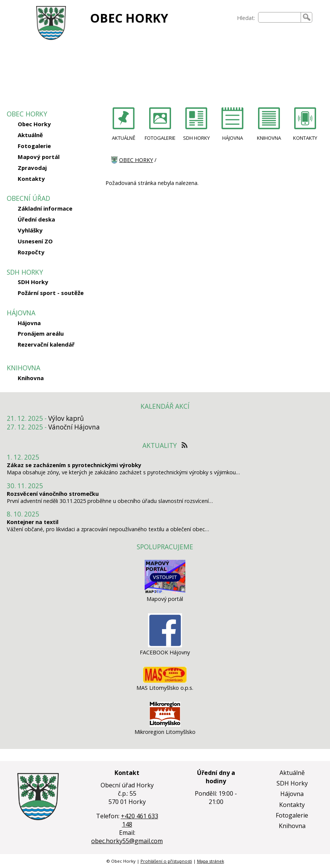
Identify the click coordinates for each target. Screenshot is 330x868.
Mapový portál (39, 157)
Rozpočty (31, 252)
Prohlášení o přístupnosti (166, 861)
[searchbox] (280, 17)
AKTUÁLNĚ (124, 138)
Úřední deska (36, 219)
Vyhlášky (30, 230)
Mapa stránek (211, 861)
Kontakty (31, 179)
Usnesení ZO (35, 241)
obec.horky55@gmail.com (127, 841)
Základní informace (45, 208)
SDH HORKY (196, 138)
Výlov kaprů (66, 418)
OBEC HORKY (129, 18)
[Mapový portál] (165, 592)
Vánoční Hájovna (74, 427)
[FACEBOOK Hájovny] (165, 645)
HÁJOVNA (233, 138)
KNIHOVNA (269, 138)
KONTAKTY (305, 138)
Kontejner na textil (33, 522)
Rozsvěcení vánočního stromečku (53, 494)
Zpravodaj (32, 168)
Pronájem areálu (41, 333)
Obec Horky (34, 124)
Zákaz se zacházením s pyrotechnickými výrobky (74, 465)
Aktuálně (30, 135)
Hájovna (29, 323)
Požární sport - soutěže (51, 293)
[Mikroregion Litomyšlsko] (165, 725)
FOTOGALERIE (160, 138)
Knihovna (31, 378)
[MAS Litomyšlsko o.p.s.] (165, 681)
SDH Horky (33, 282)
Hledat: (246, 18)
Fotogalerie (34, 146)
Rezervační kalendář (46, 344)
